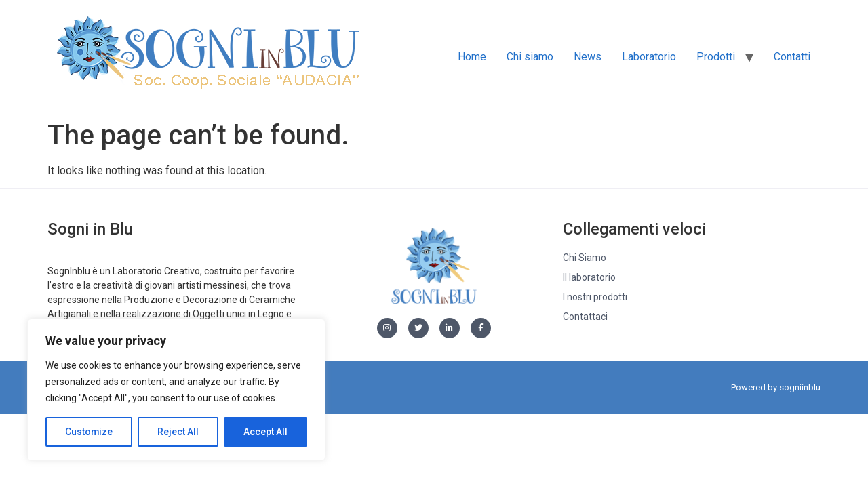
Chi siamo (530, 57)
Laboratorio (649, 57)
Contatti (792, 57)
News (588, 57)
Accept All (265, 432)
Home (472, 57)
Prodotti (716, 57)
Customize (89, 432)
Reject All (179, 432)
